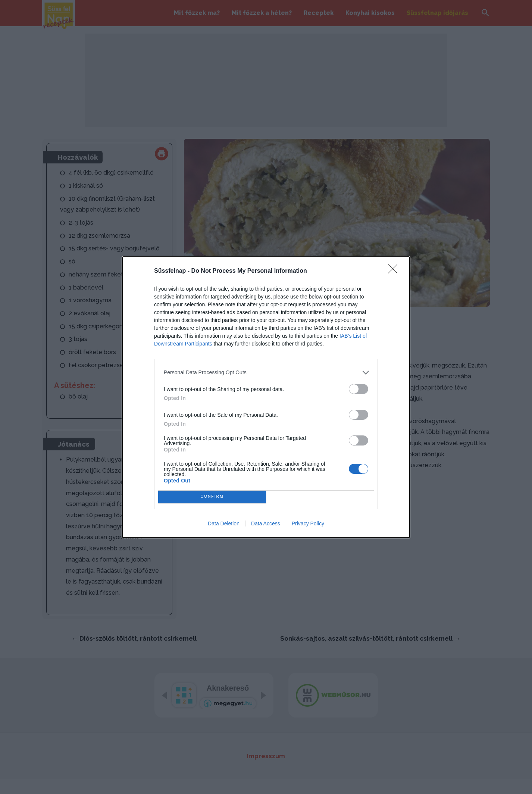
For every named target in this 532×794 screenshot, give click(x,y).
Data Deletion (224, 523)
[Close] (395, 271)
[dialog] (266, 397)
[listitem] (266, 373)
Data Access (266, 523)
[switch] (359, 389)
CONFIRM (212, 497)
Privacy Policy (308, 523)
